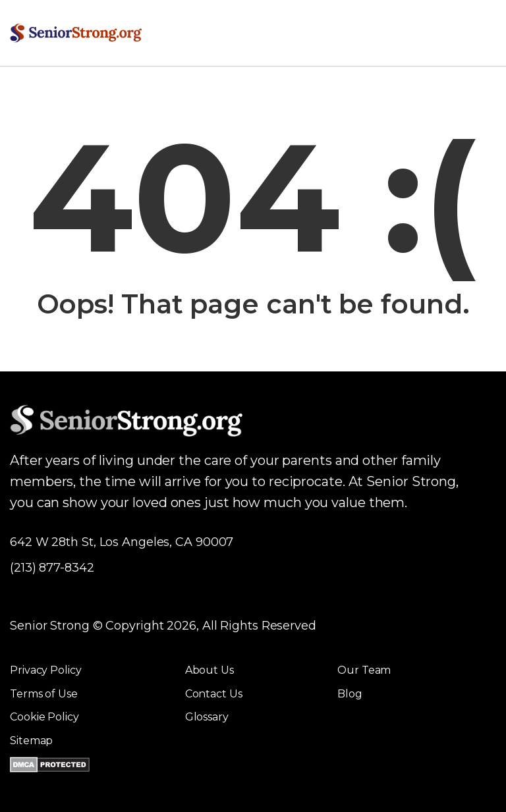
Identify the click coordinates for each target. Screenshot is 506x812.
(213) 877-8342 (52, 568)
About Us (210, 670)
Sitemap (31, 741)
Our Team (364, 670)
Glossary (207, 717)
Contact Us (214, 694)
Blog (350, 694)
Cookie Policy (44, 717)
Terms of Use (44, 694)
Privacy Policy (46, 670)
